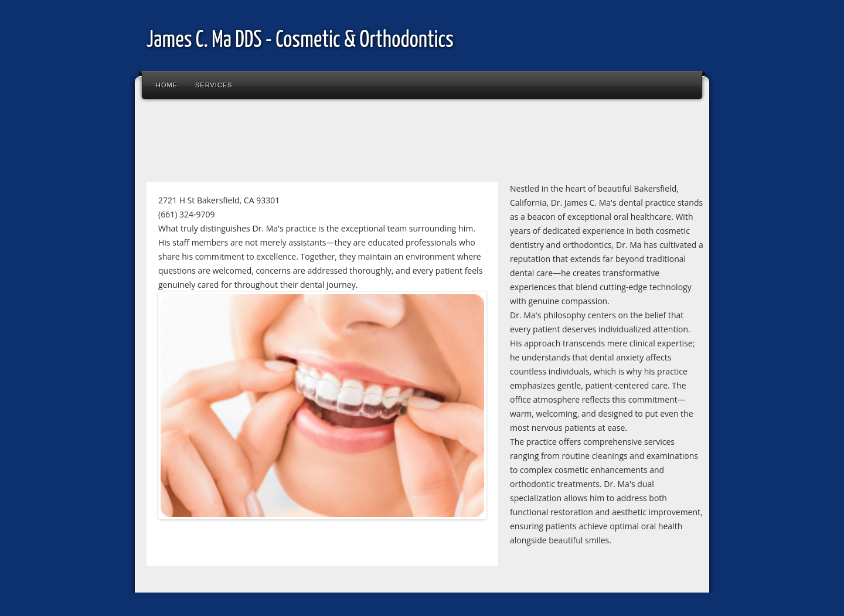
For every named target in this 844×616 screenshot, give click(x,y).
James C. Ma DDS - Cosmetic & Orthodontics (300, 41)
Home (167, 85)
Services (214, 85)
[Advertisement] (354, 143)
